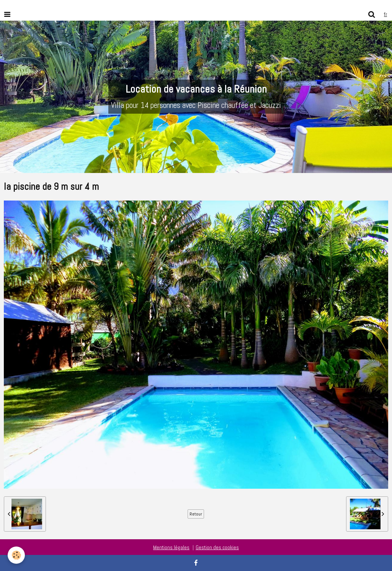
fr (385, 14)
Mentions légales (171, 547)
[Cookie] (16, 555)
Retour (196, 514)
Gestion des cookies (217, 547)
